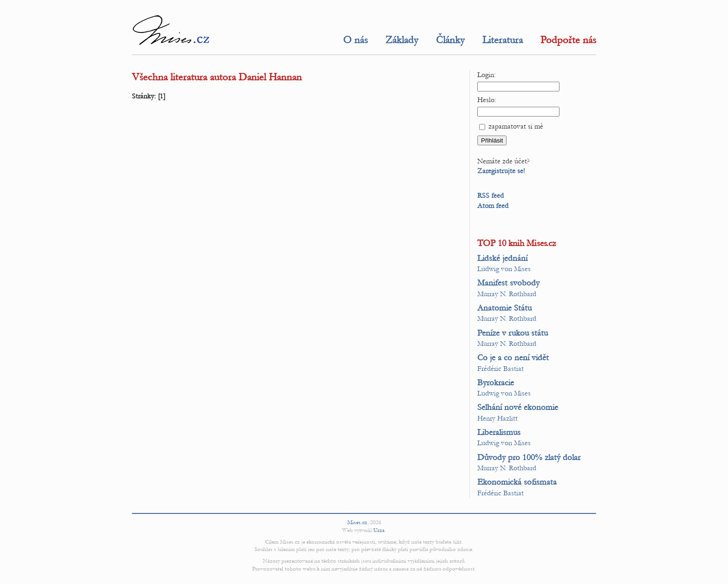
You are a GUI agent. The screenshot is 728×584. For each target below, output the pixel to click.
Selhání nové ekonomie (518, 407)
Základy (402, 40)
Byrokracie (496, 383)
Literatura (503, 40)
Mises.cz (357, 522)
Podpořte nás (568, 40)
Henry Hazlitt (497, 418)
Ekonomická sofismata (517, 482)
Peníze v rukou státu (513, 333)
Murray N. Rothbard (507, 294)
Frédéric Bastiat (500, 369)
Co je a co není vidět (513, 358)
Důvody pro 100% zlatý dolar (529, 457)
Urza (379, 530)
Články (450, 40)
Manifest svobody (508, 283)
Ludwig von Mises (504, 269)
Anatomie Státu (504, 308)
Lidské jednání (502, 258)
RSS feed (491, 195)
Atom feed (493, 206)
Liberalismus (499, 432)
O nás (355, 40)
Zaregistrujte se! (501, 171)
